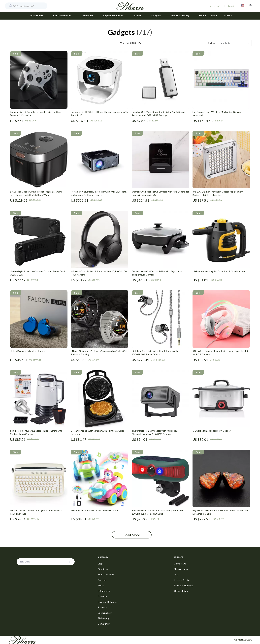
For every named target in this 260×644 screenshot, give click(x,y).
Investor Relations (107, 602)
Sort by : (212, 43)
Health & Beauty (180, 15)
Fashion (137, 15)
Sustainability (105, 613)
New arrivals (215, 6)
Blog (100, 564)
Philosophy (104, 618)
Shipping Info (181, 569)
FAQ (176, 574)
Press (101, 585)
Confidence (87, 15)
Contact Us (180, 564)
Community (104, 624)
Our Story (103, 569)
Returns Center (182, 580)
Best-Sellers (36, 15)
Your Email (25, 562)
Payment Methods (184, 585)
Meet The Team (106, 574)
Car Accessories (62, 15)
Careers (102, 580)
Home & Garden (208, 15)
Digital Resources (113, 15)
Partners (102, 607)
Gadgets (156, 15)
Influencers (104, 591)
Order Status (181, 591)
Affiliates (103, 596)
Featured (229, 6)
